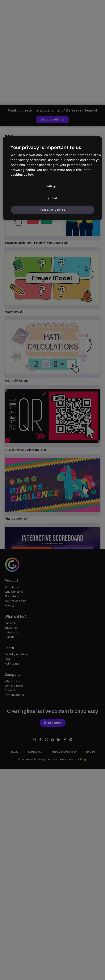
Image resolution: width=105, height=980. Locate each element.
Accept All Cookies (52, 210)
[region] (53, 178)
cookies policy (22, 175)
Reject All (51, 198)
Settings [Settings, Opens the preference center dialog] (51, 186)
